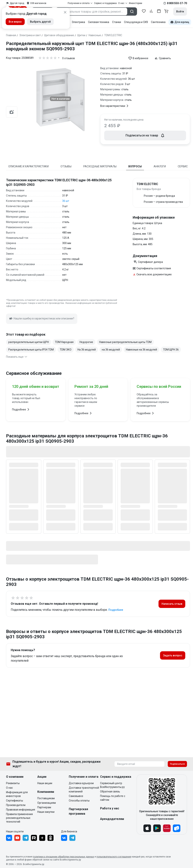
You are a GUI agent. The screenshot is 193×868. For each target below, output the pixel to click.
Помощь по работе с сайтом (113, 798)
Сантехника (158, 22)
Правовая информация (21, 810)
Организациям (47, 803)
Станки (117, 22)
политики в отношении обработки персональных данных (64, 857)
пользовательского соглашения (114, 857)
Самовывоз (76, 796)
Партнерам (44, 807)
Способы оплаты (79, 801)
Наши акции (45, 783)
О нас (9, 788)
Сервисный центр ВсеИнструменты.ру (112, 785)
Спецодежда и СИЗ (136, 22)
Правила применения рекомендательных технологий (19, 818)
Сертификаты (15, 801)
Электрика (78, 22)
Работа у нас (110, 808)
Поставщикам (46, 798)
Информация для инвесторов (17, 794)
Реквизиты (13, 783)
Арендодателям (112, 819)
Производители (16, 805)
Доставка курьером (81, 783)
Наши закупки (46, 812)
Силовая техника (99, 22)
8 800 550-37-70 (177, 3)
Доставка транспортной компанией (84, 790)
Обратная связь (110, 791)
